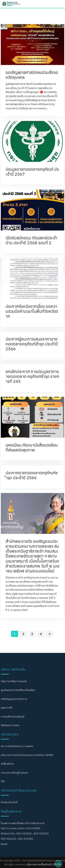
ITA (3, 781)
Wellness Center (10, 725)
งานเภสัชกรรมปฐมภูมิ (13, 716)
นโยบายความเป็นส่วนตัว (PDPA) (44, 864)
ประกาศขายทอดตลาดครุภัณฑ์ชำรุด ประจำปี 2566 (32, 475)
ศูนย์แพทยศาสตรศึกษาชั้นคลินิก (18, 690)
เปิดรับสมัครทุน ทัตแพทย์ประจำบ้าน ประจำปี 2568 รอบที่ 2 (31, 240)
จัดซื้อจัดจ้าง (7, 764)
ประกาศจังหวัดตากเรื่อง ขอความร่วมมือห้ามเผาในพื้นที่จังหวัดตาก (32, 311)
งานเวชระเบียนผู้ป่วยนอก (14, 773)
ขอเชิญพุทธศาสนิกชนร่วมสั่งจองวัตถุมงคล (32, 75)
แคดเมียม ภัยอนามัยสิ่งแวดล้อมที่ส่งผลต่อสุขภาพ (32, 447)
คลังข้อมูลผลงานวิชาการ (14, 699)
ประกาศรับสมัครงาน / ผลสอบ (17, 746)
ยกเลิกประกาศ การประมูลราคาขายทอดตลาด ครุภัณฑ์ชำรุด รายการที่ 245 (32, 376)
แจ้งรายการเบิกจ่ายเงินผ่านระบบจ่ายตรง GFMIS (27, 755)
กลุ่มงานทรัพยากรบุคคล (14, 681)
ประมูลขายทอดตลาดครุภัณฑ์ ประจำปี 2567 (32, 171)
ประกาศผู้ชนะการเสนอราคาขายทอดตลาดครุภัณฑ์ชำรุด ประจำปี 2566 (32, 344)
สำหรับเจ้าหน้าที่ (9, 802)
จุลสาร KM (7, 708)
